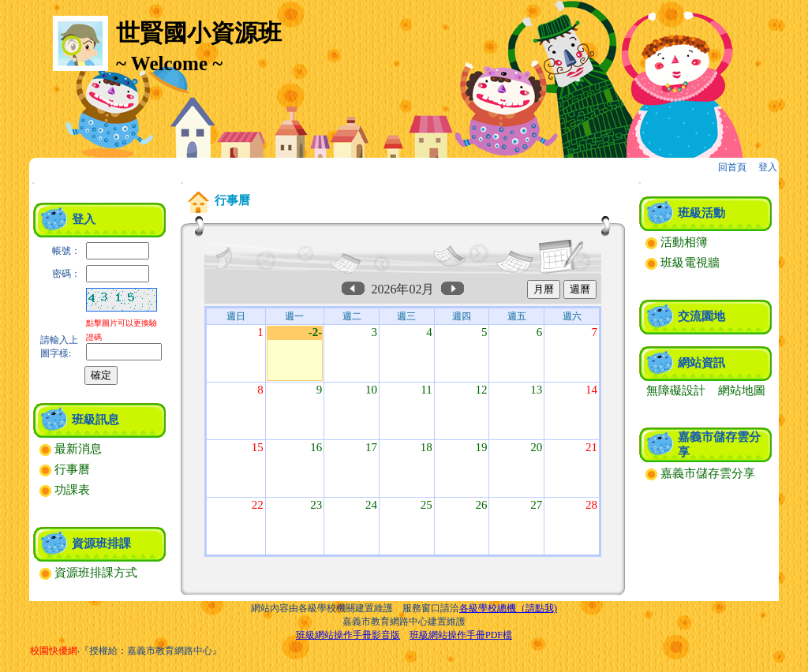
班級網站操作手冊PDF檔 (461, 635)
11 (426, 390)
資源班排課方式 (88, 573)
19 (481, 447)
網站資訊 (701, 363)
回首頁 (732, 167)
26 (481, 505)
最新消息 (71, 449)
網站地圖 (742, 390)
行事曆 (65, 469)
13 (536, 390)
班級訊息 (95, 420)
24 (371, 505)
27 (536, 505)
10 (371, 390)
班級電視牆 (683, 263)
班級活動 (701, 213)
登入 (768, 167)
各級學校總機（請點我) (508, 608)
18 (426, 447)
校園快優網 (54, 651)
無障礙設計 (676, 390)
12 (481, 390)
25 (426, 505)
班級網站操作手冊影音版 (348, 635)
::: (34, 183)
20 (536, 447)
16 (316, 447)
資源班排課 (101, 543)
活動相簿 (677, 242)
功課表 (65, 490)
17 (371, 447)
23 (316, 505)
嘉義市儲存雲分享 (700, 473)
